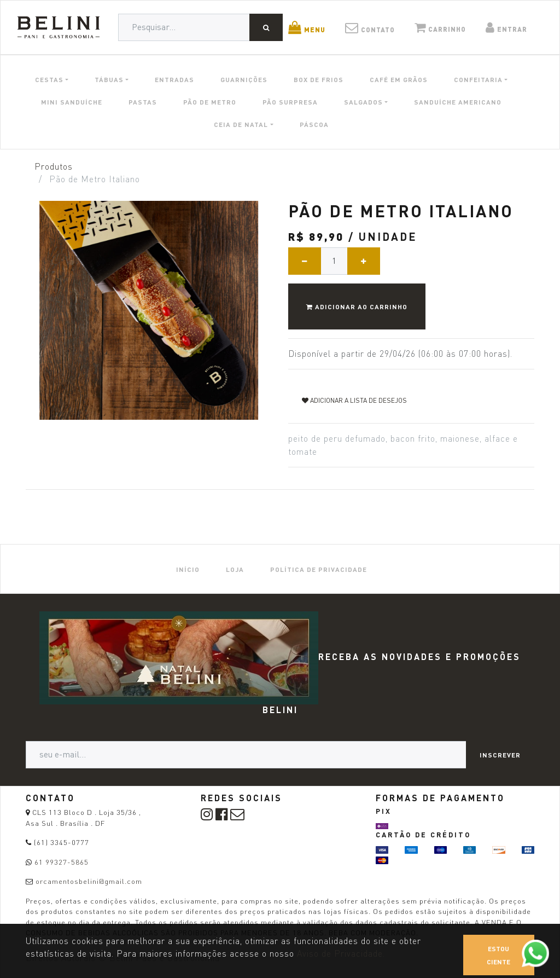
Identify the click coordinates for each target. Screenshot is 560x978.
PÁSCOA (314, 124)
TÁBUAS (109, 79)
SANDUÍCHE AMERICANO (458, 102)
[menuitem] (188, 569)
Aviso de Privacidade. (341, 954)
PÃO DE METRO (210, 102)
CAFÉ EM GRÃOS (399, 79)
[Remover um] (305, 261)
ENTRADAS (174, 79)
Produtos (54, 167)
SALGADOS (363, 102)
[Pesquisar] (266, 27)
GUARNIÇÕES (244, 79)
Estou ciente (498, 955)
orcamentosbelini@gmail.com (89, 881)
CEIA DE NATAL (241, 124)
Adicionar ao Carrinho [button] (357, 306)
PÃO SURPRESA (290, 102)
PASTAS (143, 102)
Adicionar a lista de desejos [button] (354, 400)
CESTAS (49, 79)
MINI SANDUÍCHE (72, 102)
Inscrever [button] (500, 755)
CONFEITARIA (478, 79)
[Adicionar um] (364, 261)
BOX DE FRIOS (319, 79)
